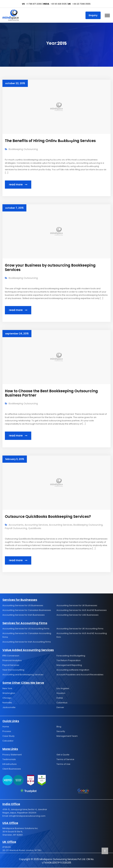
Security (61, 732)
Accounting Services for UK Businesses (77, 606)
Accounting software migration (73, 670)
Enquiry (93, 15)
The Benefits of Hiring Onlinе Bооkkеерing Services (50, 141)
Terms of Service (65, 760)
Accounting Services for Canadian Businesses (27, 610)
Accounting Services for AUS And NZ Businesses (82, 610)
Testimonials (9, 760)
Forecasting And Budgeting (71, 656)
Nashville (7, 703)
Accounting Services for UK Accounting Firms (80, 629)
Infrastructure (10, 764)
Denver (60, 708)
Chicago (7, 698)
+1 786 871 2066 (34, 4)
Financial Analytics (12, 661)
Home (6, 727)
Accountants (16, 525)
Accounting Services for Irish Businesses (24, 615)
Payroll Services (11, 665)
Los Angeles (63, 689)
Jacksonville (9, 708)
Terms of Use (63, 764)
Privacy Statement (12, 755)
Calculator (8, 741)
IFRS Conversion (11, 656)
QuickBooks (35, 529)
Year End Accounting (13, 670)
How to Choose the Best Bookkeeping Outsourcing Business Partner (51, 393)
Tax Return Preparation (69, 661)
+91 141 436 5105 (59, 4)
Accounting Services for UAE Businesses (78, 615)
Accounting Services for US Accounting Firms (26, 629)
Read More (18, 185)
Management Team (67, 736)
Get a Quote (63, 755)
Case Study (8, 736)
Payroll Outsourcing (16, 529)
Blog (59, 727)
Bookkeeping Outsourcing (23, 149)
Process (7, 732)
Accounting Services (36, 525)
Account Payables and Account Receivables (80, 675)
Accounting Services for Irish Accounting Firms (27, 642)
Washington (9, 693)
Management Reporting (69, 665)
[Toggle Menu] (107, 15)
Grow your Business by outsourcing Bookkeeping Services (50, 268)
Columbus (62, 703)
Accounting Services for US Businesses (23, 606)
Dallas (60, 698)
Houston (61, 693)
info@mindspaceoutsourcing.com (27, 816)
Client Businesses (12, 769)
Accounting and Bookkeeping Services (23, 675)
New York (7, 689)
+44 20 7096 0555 (81, 4)
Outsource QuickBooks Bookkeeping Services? (48, 517)
